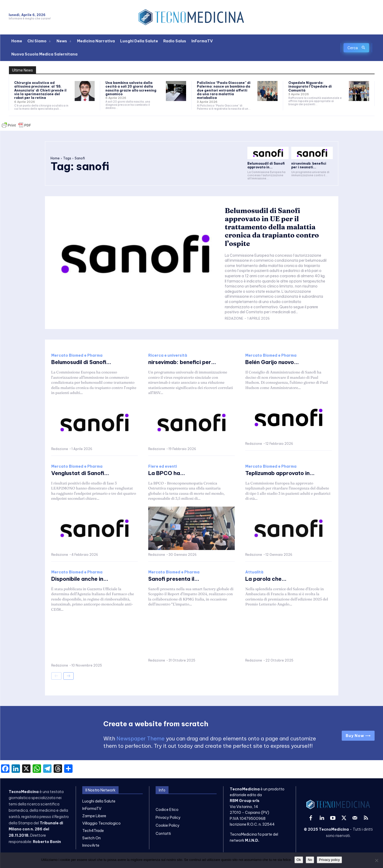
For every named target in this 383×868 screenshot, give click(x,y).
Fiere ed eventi (163, 466)
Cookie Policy (168, 826)
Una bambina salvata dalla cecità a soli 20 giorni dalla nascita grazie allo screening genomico (131, 88)
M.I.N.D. (252, 840)
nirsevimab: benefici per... (182, 362)
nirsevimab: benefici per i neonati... (309, 165)
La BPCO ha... (167, 473)
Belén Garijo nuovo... (272, 362)
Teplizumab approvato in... (280, 473)
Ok (299, 860)
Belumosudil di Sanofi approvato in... (266, 165)
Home (55, 158)
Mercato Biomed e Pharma (77, 355)
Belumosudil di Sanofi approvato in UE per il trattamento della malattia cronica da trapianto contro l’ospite (272, 227)
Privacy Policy (168, 817)
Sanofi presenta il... (174, 579)
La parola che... (266, 579)
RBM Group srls (245, 801)
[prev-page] (56, 676)
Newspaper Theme (141, 738)
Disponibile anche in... (80, 579)
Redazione (234, 318)
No (310, 860)
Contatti (163, 834)
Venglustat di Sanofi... (80, 473)
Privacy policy (329, 860)
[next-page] (68, 676)
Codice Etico (167, 810)
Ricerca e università (168, 355)
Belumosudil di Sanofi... (81, 362)
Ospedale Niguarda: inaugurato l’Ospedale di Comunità (310, 87)
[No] (376, 860)
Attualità (254, 572)
